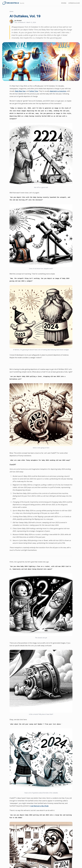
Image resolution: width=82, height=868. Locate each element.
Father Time (34, 91)
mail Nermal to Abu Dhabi (39, 806)
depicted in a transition (58, 91)
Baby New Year (20, 91)
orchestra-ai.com (74, 3)
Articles (64, 3)
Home (11, 11)
